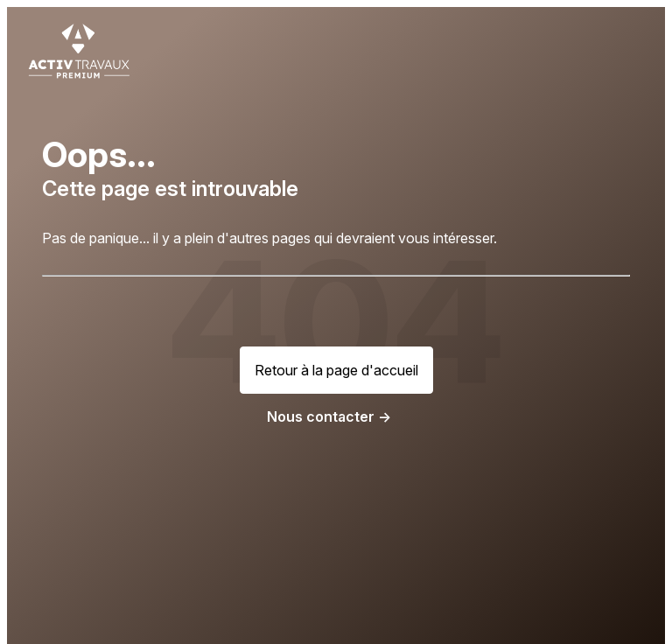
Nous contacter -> (329, 416)
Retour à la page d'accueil (336, 370)
